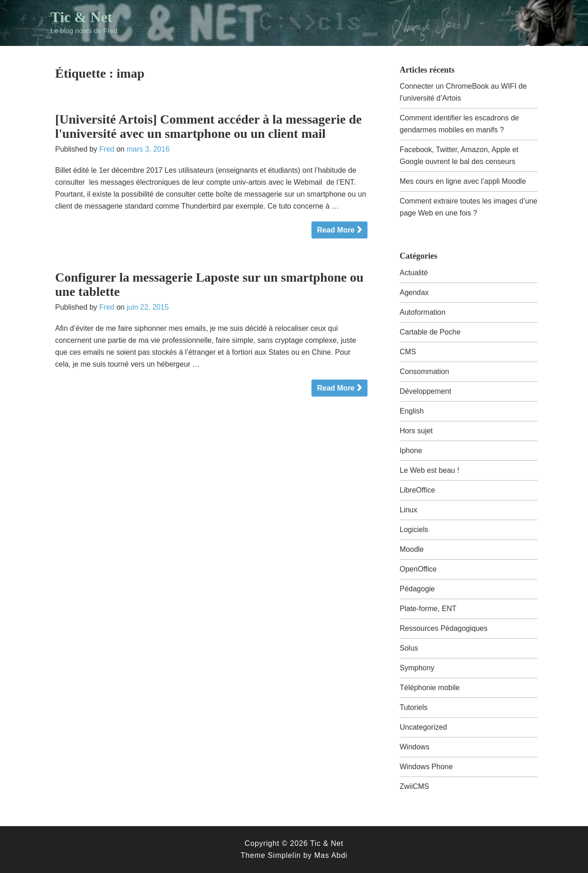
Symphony (417, 668)
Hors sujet (416, 431)
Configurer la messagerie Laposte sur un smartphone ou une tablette (209, 284)
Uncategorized (423, 727)
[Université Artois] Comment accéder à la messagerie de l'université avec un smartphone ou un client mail (208, 126)
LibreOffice (417, 490)
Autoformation (423, 312)
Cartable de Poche (430, 332)
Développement (425, 391)
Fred (107, 149)
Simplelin (284, 855)
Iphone (411, 451)
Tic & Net (81, 17)
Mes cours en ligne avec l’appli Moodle (463, 181)
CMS (408, 352)
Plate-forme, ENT (428, 609)
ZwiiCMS (414, 786)
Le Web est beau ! (430, 470)
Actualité (414, 273)
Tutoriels (414, 707)
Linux (408, 510)
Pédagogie (417, 589)
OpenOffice (418, 569)
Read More (336, 230)
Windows (415, 747)
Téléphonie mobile (430, 688)
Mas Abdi (331, 855)
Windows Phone (426, 767)
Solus (409, 648)
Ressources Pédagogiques (444, 628)
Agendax (414, 292)
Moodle (412, 549)
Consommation (424, 371)
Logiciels (414, 530)
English (412, 411)
